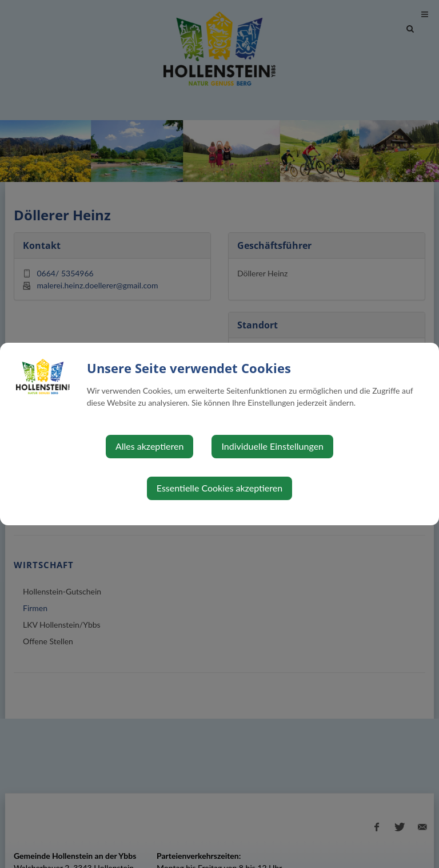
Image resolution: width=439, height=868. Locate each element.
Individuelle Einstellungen (272, 446)
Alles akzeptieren (149, 446)
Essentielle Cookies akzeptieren (219, 488)
